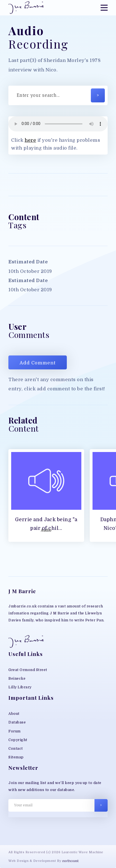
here (30, 140)
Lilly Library (20, 687)
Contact (16, 749)
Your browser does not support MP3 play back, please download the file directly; (58, 124)
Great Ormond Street (28, 670)
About (14, 714)
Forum (15, 731)
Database (17, 722)
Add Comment (38, 363)
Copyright (18, 740)
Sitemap (16, 757)
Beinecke (17, 679)
